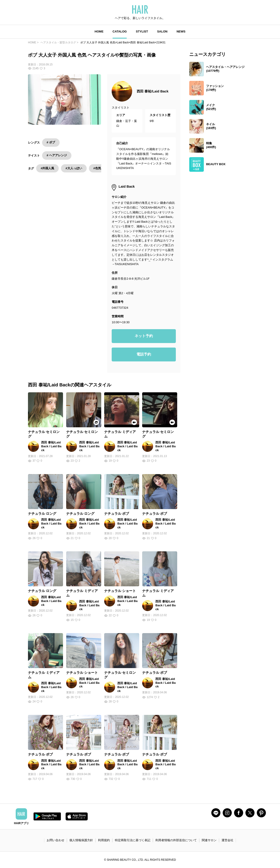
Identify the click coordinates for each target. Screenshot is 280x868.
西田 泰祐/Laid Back (153, 91)
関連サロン (209, 840)
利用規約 (104, 840)
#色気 (97, 168)
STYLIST (142, 31)
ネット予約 (144, 336)
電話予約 (144, 354)
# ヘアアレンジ (57, 155)
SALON (162, 31)
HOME (99, 31)
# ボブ (51, 142)
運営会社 (227, 840)
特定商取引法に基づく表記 (133, 840)
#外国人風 (47, 168)
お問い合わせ (55, 840)
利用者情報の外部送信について (176, 840)
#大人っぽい (74, 168)
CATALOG (120, 31)
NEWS (181, 31)
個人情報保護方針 (81, 840)
